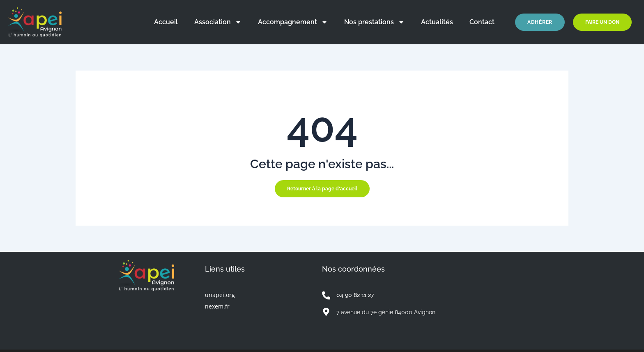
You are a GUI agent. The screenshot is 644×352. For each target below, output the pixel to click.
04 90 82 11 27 (355, 295)
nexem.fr (217, 306)
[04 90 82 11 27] (326, 295)
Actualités (437, 22)
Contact (482, 22)
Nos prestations (374, 22)
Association (218, 22)
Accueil (166, 22)
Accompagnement (293, 22)
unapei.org (220, 295)
